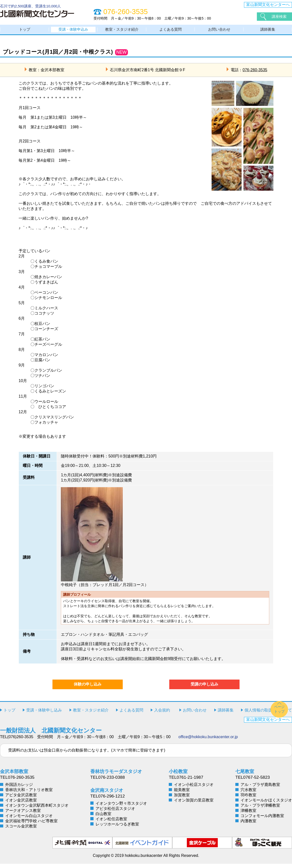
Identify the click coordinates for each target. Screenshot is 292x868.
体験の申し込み (88, 688)
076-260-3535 (255, 74)
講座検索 (280, 16)
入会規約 (162, 714)
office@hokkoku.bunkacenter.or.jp (208, 741)
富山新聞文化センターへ (268, 5)
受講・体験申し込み (44, 714)
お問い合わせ (219, 32)
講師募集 (268, 32)
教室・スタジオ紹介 (122, 32)
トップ (25, 32)
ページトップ (279, 713)
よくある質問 (170, 32)
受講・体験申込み (73, 32)
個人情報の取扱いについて (268, 714)
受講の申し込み (204, 688)
